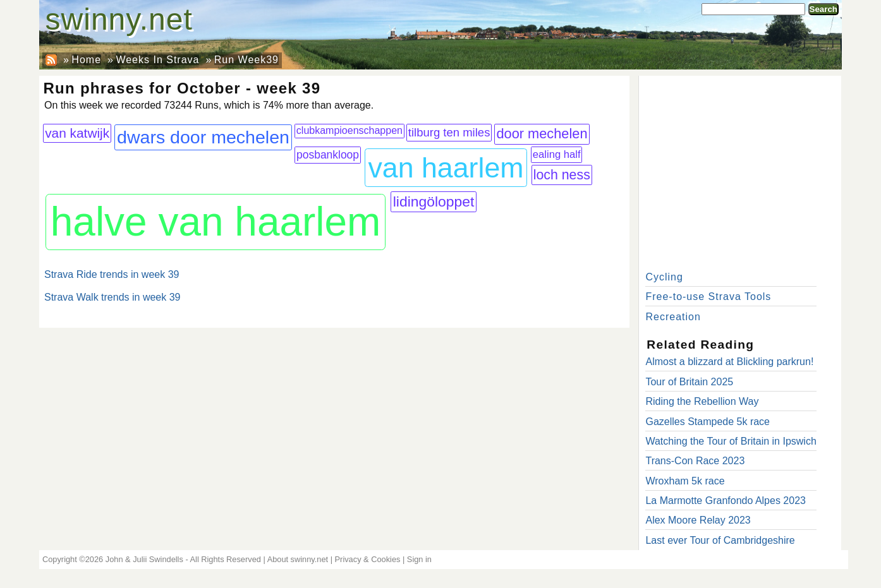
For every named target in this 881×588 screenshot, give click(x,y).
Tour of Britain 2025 (689, 382)
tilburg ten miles (449, 132)
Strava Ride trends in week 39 (112, 274)
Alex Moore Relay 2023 (698, 520)
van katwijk (77, 133)
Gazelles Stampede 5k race (708, 422)
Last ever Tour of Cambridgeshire (720, 540)
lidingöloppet (434, 201)
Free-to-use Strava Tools (708, 297)
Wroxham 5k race (685, 481)
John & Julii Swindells (144, 559)
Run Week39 (246, 60)
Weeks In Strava (157, 60)
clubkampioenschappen (349, 130)
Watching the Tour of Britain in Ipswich (731, 441)
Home (86, 60)
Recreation (673, 317)
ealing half (557, 154)
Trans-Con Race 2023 (695, 461)
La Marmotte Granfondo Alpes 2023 (726, 501)
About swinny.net (298, 559)
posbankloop (328, 155)
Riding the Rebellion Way (702, 401)
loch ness (562, 175)
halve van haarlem (216, 222)
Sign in (419, 559)
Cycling (664, 277)
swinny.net (119, 19)
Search (823, 9)
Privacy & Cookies (368, 559)
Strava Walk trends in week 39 (112, 297)
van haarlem (446, 168)
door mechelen (542, 134)
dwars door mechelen (203, 137)
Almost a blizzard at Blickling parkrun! (729, 362)
